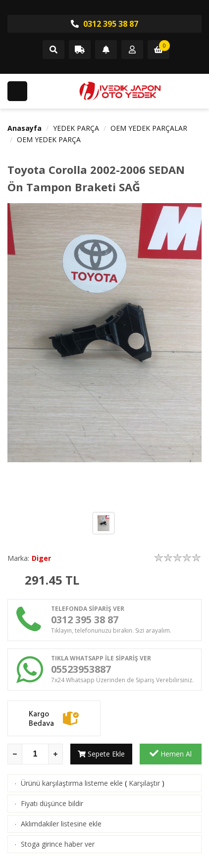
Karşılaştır (144, 783)
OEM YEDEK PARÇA (49, 139)
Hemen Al (171, 754)
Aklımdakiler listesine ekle (61, 824)
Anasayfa (25, 128)
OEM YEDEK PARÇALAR (149, 128)
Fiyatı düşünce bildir (52, 803)
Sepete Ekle (101, 754)
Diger (41, 558)
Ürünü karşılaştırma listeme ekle (72, 783)
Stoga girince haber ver (58, 844)
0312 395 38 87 (104, 24)
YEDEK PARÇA (76, 128)
